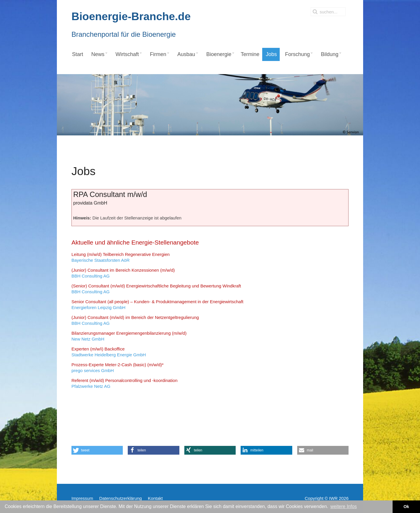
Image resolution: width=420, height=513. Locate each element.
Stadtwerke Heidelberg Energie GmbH (109, 352)
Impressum (82, 498)
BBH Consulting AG (123, 273)
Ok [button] (406, 507)
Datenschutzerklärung (120, 498)
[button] (97, 450)
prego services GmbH (118, 368)
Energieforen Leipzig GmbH (157, 305)
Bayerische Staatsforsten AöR (121, 257)
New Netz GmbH (129, 336)
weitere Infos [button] (344, 506)
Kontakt (155, 498)
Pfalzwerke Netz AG (125, 383)
